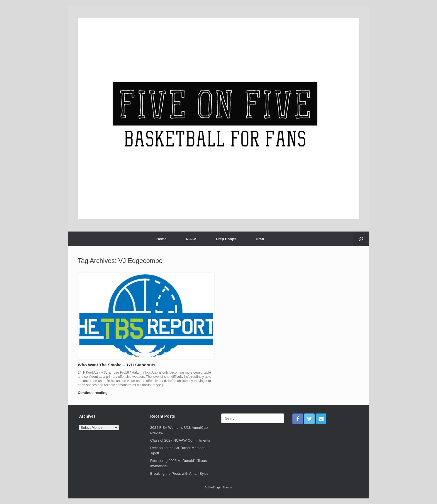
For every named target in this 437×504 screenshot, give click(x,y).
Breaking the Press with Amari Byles (179, 473)
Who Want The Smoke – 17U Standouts (117, 365)
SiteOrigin (214, 487)
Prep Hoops (226, 239)
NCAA (191, 239)
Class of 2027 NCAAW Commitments (180, 440)
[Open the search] (361, 239)
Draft (260, 239)
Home (161, 239)
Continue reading (94, 393)
